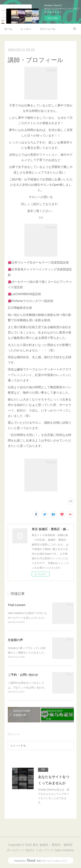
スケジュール (48, 29)
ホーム (8, 29)
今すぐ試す (53, 18)
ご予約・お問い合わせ (23, 675)
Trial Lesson (17, 605)
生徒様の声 (15, 640)
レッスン (26, 29)
